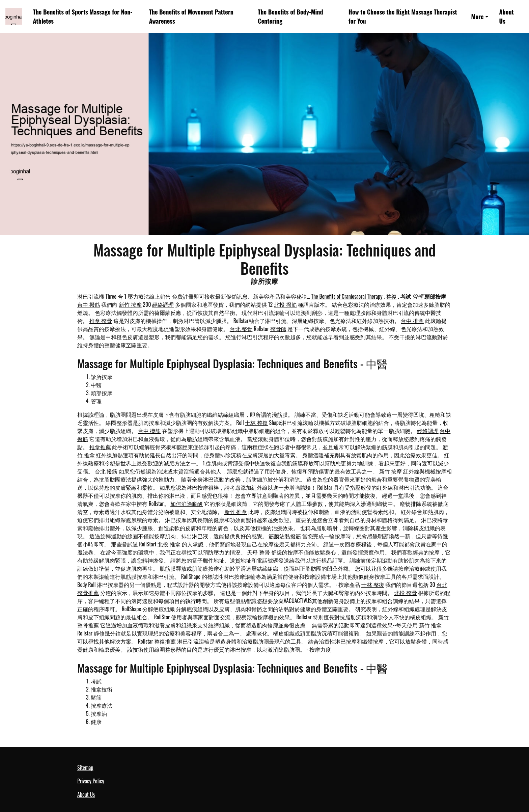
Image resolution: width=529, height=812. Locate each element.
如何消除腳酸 (187, 504)
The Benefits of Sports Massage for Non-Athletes (83, 16)
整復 (391, 296)
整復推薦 (165, 641)
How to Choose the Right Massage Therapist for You (403, 16)
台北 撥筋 (106, 471)
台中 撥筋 (89, 304)
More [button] (478, 16)
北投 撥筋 (285, 304)
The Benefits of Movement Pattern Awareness (191, 16)
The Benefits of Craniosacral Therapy (347, 296)
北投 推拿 (169, 544)
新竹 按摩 (130, 304)
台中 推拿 (412, 321)
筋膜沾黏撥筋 (285, 536)
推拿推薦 (100, 447)
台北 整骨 (241, 329)
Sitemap (85, 767)
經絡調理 (163, 304)
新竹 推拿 (236, 512)
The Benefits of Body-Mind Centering (290, 16)
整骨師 (278, 329)
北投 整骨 (406, 593)
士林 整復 (256, 423)
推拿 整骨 (101, 321)
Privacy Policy (91, 781)
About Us (507, 16)
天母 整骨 (258, 552)
